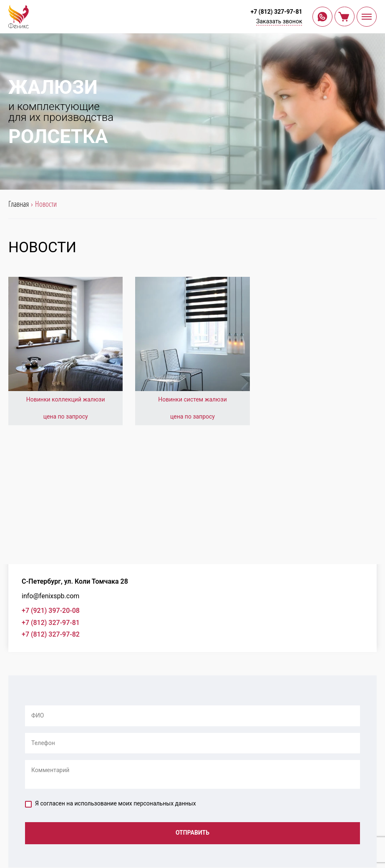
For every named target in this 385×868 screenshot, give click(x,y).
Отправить (192, 833)
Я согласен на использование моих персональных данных (111, 804)
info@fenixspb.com (50, 596)
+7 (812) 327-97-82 (51, 634)
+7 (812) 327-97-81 (276, 12)
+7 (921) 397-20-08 (51, 611)
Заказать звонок (279, 21)
